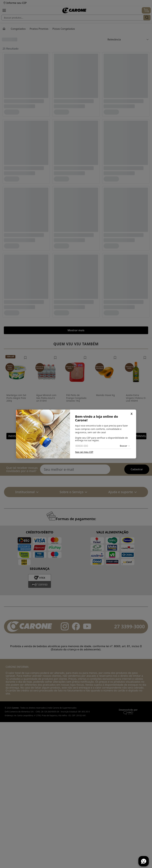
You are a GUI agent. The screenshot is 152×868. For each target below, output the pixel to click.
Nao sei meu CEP (84, 452)
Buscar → (125, 446)
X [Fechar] (131, 414)
